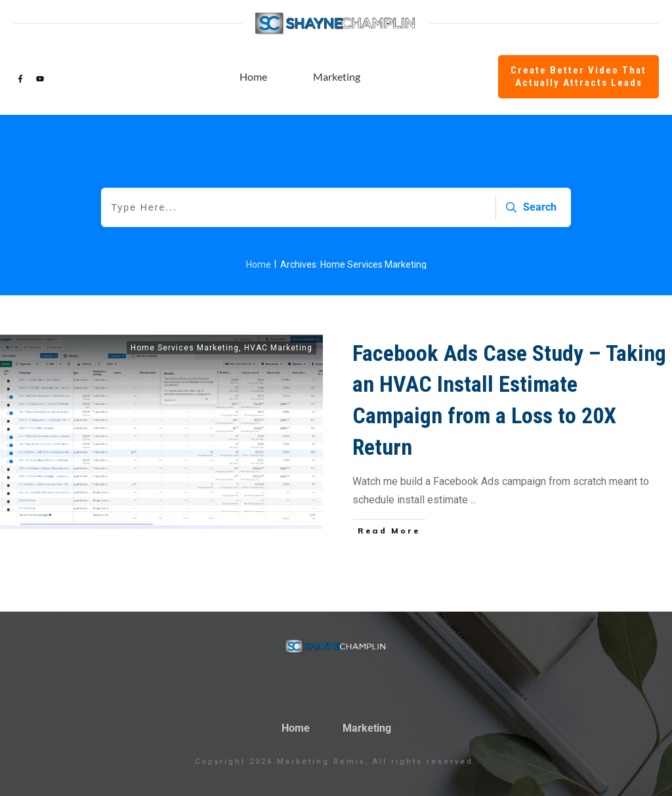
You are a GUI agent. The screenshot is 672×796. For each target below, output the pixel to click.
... (473, 500)
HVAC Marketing (278, 348)
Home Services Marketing (185, 348)
